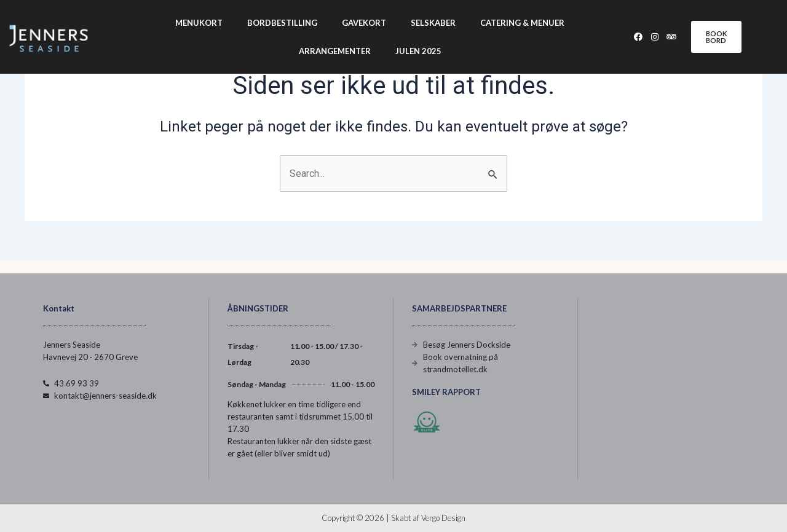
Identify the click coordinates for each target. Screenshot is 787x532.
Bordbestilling (282, 23)
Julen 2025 (418, 51)
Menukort (199, 23)
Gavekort (364, 23)
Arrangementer (335, 51)
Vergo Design (443, 518)
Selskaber (433, 23)
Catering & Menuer (522, 23)
